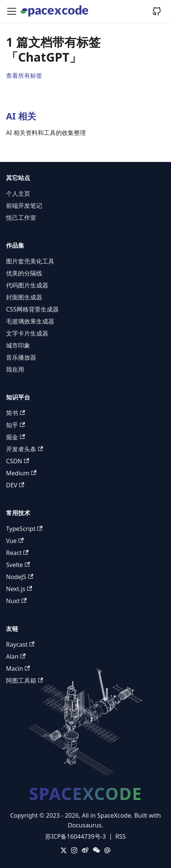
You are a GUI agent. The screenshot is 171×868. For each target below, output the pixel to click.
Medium (21, 473)
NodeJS (20, 577)
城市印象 (18, 345)
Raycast (20, 644)
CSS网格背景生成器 (32, 309)
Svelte (18, 565)
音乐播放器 (21, 357)
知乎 (15, 425)
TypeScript (24, 529)
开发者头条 (24, 449)
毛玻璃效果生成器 (30, 321)
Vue (15, 541)
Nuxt (16, 601)
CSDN (18, 461)
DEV (15, 485)
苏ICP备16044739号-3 (76, 836)
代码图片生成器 (27, 285)
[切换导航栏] (12, 11)
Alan (16, 656)
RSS (121, 836)
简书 (15, 413)
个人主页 (18, 194)
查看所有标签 (24, 76)
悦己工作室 (21, 218)
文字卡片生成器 (27, 333)
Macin (18, 668)
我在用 (15, 369)
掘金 (15, 437)
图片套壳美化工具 (30, 261)
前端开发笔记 (24, 206)
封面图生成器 (24, 297)
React (17, 553)
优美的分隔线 (24, 273)
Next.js (19, 589)
